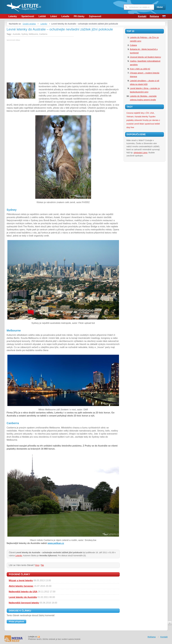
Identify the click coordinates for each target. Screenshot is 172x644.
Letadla (65, 16)
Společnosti (28, 16)
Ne (42, 565)
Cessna (130, 113)
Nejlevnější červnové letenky (24, 603)
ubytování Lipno (141, 153)
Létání (54, 16)
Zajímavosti (95, 16)
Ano (37, 565)
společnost (149, 124)
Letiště (42, 16)
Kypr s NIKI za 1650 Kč (140, 69)
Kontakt (142, 16)
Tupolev (152, 117)
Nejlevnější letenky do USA (23, 592)
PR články (79, 16)
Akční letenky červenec (21, 586)
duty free (130, 127)
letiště (157, 124)
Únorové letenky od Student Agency (146, 57)
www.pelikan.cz (56, 543)
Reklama (154, 16)
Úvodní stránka (29, 24)
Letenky (13, 16)
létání (142, 124)
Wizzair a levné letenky (21, 581)
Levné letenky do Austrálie (23, 597)
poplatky (130, 120)
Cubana (133, 45)
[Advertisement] (30, 62)
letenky (145, 117)
